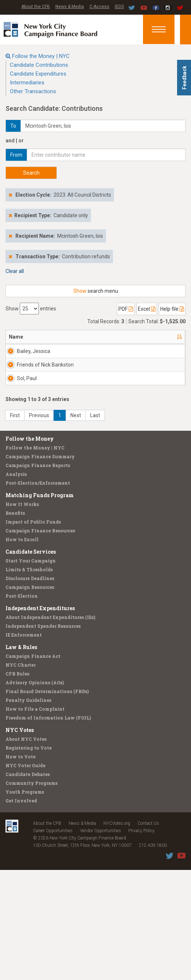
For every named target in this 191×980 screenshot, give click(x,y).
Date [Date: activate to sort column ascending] (162, 337)
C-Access (99, 7)
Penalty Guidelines (28, 810)
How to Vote (21, 867)
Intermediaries (27, 83)
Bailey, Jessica (26, 355)
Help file (172, 309)
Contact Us (148, 933)
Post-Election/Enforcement (38, 593)
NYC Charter (21, 775)
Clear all (15, 271)
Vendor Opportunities (100, 941)
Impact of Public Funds (33, 632)
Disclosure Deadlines (30, 688)
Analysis (16, 584)
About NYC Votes (26, 849)
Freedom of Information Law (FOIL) (48, 828)
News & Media (70, 7)
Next (76, 525)
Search (31, 173)
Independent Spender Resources (43, 736)
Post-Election (22, 706)
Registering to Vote (29, 858)
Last (95, 525)
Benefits (15, 623)
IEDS (119, 7)
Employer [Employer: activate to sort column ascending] (131, 337)
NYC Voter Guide (25, 875)
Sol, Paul (27, 452)
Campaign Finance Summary (40, 566)
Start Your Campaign (31, 671)
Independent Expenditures (40, 718)
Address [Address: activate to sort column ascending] (56, 337)
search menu (96, 291)
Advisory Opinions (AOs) (35, 793)
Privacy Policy (142, 941)
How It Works (22, 614)
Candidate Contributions (39, 65)
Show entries (31, 309)
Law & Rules (21, 757)
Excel (147, 309)
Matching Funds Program (40, 605)
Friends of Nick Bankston (28, 409)
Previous (39, 525)
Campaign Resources (30, 697)
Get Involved (21, 911)
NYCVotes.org (117, 933)
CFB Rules (17, 784)
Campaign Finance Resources (40, 641)
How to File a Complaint (35, 819)
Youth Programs (25, 902)
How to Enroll (22, 649)
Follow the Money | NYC (41, 56)
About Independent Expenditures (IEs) (50, 727)
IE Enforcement (24, 745)
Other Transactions (33, 91)
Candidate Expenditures (38, 74)
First (15, 525)
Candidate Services (31, 662)
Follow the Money (30, 549)
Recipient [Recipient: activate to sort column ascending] (93, 337)
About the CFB (36, 7)
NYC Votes (20, 840)
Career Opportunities (53, 941)
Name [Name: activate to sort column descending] (16, 337)
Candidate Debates (28, 884)
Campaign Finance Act (33, 766)
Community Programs (32, 893)
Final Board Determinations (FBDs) (47, 801)
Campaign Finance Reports (38, 575)
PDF (126, 309)
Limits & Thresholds (29, 680)
